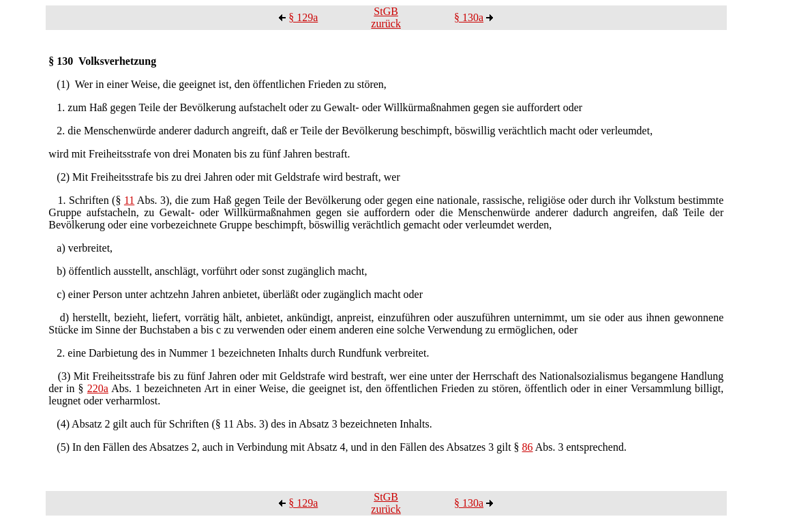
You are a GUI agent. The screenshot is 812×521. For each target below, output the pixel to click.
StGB (386, 11)
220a (98, 388)
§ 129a (303, 17)
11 (129, 200)
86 (528, 447)
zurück (386, 24)
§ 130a (469, 17)
